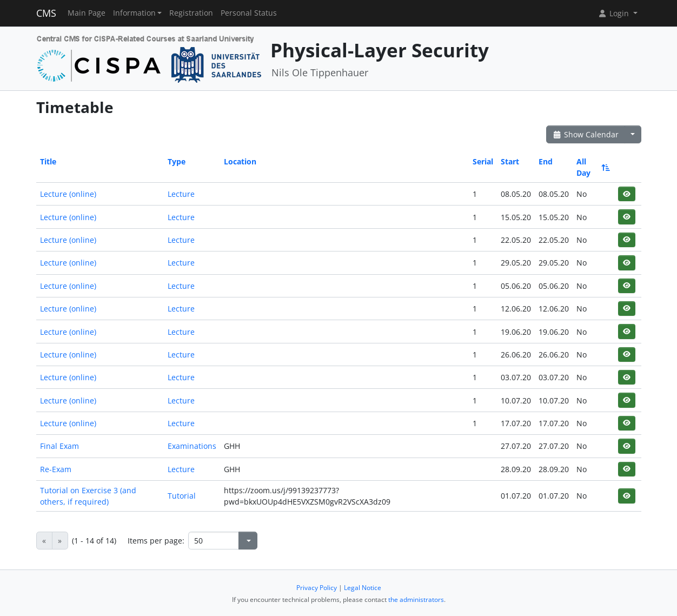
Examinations (192, 446)
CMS (46, 13)
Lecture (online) (68, 194)
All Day (593, 167)
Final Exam (59, 446)
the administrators (416, 600)
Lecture (181, 194)
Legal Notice (363, 588)
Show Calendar (586, 134)
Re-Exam (56, 469)
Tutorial (182, 496)
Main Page (87, 13)
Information (134, 13)
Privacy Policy (317, 588)
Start (510, 161)
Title (48, 161)
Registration (191, 13)
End (546, 161)
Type (177, 161)
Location (240, 161)
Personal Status (249, 13)
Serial (483, 161)
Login (614, 13)
